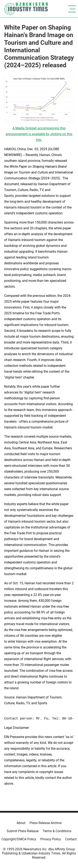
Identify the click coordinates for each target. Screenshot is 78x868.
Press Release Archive (46, 823)
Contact (71, 839)
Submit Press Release (23, 831)
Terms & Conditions (57, 831)
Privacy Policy (51, 839)
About (21, 823)
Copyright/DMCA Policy (19, 839)
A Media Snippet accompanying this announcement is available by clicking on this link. (39, 134)
